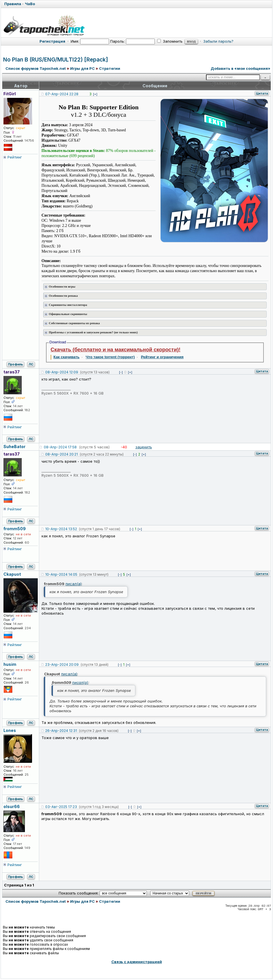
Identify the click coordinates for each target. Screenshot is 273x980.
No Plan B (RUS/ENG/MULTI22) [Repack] (56, 60)
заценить (144, 447)
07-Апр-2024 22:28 (62, 94)
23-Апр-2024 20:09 (62, 665)
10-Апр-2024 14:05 (61, 574)
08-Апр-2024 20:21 (62, 454)
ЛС (31, 364)
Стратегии (110, 68)
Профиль (15, 364)
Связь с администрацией (137, 962)
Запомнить (170, 41)
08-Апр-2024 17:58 (60, 447)
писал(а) (74, 584)
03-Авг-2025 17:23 (61, 807)
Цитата (262, 93)
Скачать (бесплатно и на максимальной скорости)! (116, 350)
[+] (95, 94)
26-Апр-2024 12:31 (61, 731)
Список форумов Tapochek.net (36, 68)
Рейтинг (15, 157)
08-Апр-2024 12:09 (62, 372)
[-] (121, 372)
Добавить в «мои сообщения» (241, 68)
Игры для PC (82, 68)
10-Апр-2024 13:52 (61, 529)
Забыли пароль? (218, 41)
